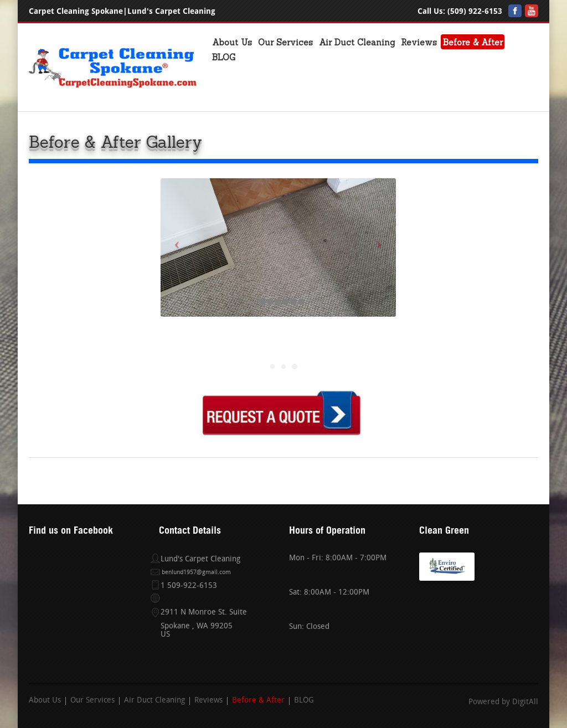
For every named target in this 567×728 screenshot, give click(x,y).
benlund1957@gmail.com (196, 573)
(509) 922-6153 (475, 11)
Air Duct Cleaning (357, 42)
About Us (232, 42)
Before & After (473, 42)
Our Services (285, 42)
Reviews (419, 42)
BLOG (224, 57)
